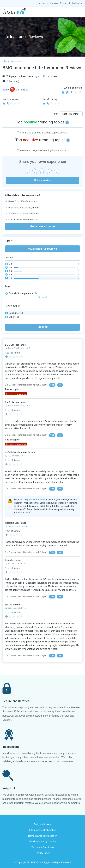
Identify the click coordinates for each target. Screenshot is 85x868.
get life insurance (36, 500)
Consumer (14, 313)
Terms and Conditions (43, 847)
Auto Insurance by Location (43, 842)
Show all (43, 297)
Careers (54, 3)
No (60, 385)
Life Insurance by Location (43, 830)
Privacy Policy (43, 853)
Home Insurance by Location (43, 836)
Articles (64, 3)
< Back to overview (12, 61)
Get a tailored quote (43, 226)
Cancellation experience (21, 293)
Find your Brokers (43, 824)
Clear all (42, 327)
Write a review (42, 180)
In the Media (76, 3)
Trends (55, 114)
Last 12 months (71, 114)
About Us (44, 3)
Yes (52, 385)
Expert (12, 317)
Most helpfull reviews (43, 249)
